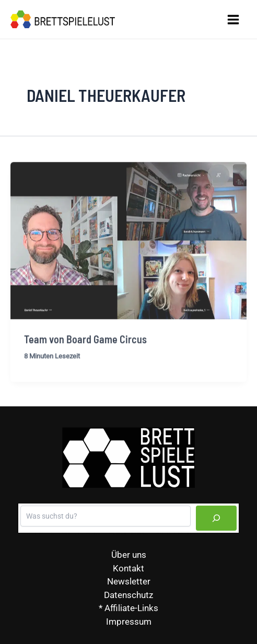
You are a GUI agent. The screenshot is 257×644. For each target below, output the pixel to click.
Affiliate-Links (131, 608)
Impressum (129, 622)
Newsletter (129, 581)
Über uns (129, 555)
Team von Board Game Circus (85, 342)
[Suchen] (216, 518)
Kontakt (128, 568)
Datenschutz (128, 595)
